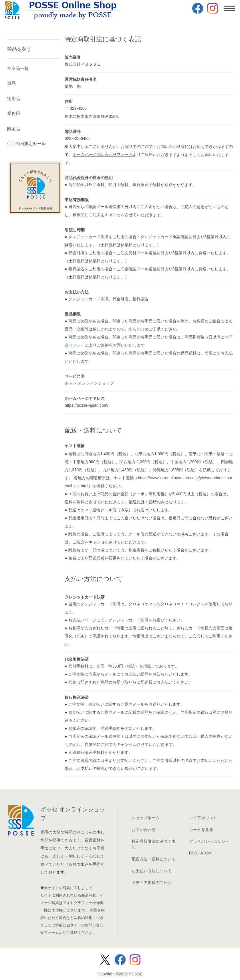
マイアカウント (203, 818)
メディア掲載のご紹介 (152, 883)
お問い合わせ (144, 830)
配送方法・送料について (154, 859)
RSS (193, 853)
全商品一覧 (18, 68)
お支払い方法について (152, 871)
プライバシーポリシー (209, 841)
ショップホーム (146, 818)
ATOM (206, 853)
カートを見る (201, 830)
